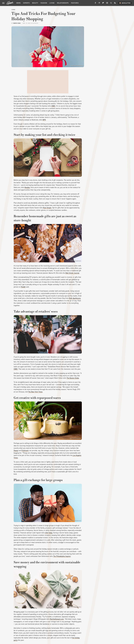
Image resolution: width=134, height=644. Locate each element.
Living (52, 3)
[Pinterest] (99, 4)
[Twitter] (111, 4)
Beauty (35, 3)
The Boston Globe (73, 378)
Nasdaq (27, 187)
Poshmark (25, 451)
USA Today (49, 533)
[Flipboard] (103, 4)
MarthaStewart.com (57, 619)
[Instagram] (107, 4)
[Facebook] (95, 4)
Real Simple (47, 208)
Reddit (23, 287)
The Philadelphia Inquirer (62, 556)
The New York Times (35, 392)
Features (75, 3)
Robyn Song (17, 23)
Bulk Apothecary (75, 298)
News (19, 3)
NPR (44, 120)
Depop (16, 451)
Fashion (44, 3)
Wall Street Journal (72, 273)
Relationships (63, 3)
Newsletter (125, 3)
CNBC (53, 106)
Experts (26, 3)
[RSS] (115, 4)
